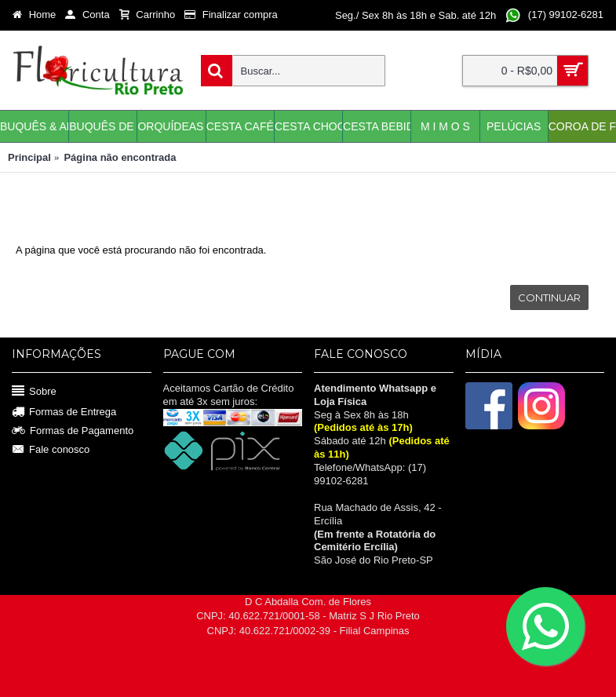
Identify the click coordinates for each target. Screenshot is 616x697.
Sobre (34, 391)
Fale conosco (51, 449)
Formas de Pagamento (73, 431)
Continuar (549, 297)
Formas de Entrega (64, 412)
